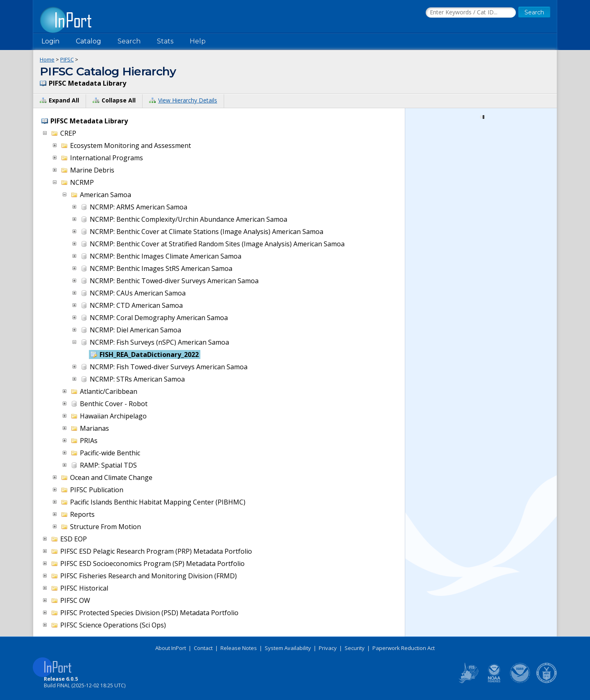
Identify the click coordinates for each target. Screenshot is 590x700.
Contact (203, 648)
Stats (165, 41)
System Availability (288, 648)
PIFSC (67, 59)
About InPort (171, 648)
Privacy (328, 648)
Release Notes (239, 648)
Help (198, 41)
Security (355, 648)
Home (47, 59)
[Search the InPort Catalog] (471, 13)
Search (129, 41)
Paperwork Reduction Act (404, 648)
